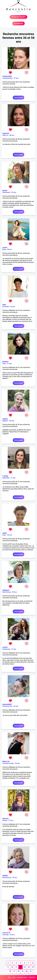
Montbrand (6, 192)
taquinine (6, 133)
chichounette (7, 76)
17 (14, 971)
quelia (5, 533)
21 (31, 971)
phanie (5, 190)
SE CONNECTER (18, 23)
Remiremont (7, 878)
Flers (4, 364)
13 (25, 967)
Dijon (4, 535)
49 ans (15, 592)
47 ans (16, 78)
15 (33, 967)
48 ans (12, 135)
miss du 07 (6, 933)
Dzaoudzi (6, 307)
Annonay (6, 935)
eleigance (6, 590)
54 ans (15, 878)
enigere (5, 419)
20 (27, 971)
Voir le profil (18, 98)
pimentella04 (7, 704)
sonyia (5, 248)
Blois (4, 249)
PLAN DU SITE (22, 977)
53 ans (14, 192)
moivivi (5, 647)
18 (18, 971)
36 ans (16, 706)
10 (12, 967)
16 (10, 971)
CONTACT (32, 977)
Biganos (5, 421)
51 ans (13, 478)
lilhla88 (5, 876)
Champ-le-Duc (7, 706)
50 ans (10, 535)
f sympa (5, 476)
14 (29, 967)
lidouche (5, 819)
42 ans (13, 307)
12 (20, 967)
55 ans (12, 421)
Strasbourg (6, 649)
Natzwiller (6, 478)
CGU (14, 977)
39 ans (17, 763)
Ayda (4, 305)
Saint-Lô (5, 135)
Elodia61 (6, 362)
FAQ (9, 977)
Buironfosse (7, 592)
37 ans (11, 820)
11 (16, 967)
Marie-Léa (6, 761)
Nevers (5, 820)
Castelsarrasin (7, 78)
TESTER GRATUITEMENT (18, 17)
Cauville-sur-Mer (8, 763)
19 (22, 971)
